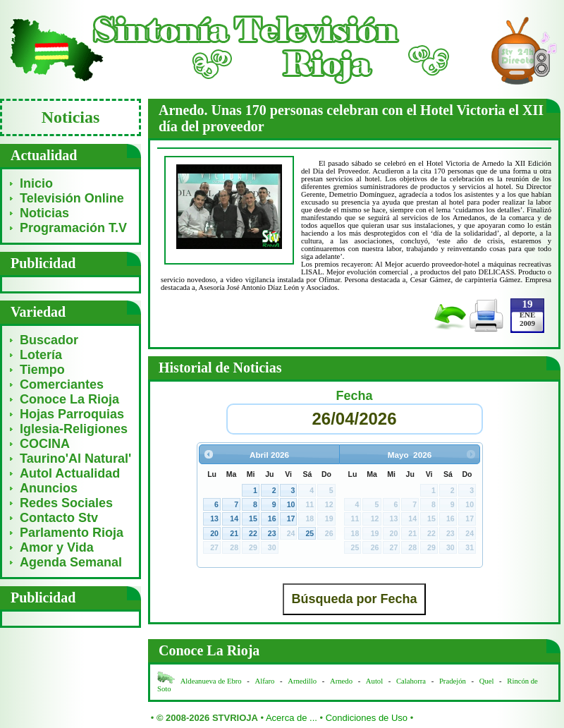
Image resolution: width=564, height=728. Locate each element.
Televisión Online (72, 198)
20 (214, 533)
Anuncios (49, 488)
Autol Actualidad (70, 473)
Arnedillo (302, 681)
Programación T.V (73, 228)
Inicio (36, 183)
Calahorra (411, 681)
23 (272, 533)
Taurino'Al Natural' (75, 459)
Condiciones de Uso (367, 718)
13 (214, 518)
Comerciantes (62, 384)
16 (272, 518)
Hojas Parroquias (72, 414)
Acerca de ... (292, 718)
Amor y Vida (57, 547)
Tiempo (42, 370)
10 (291, 504)
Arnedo (341, 681)
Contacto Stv (59, 518)
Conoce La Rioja (69, 399)
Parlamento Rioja (72, 533)
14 (234, 518)
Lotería (41, 355)
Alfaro (265, 681)
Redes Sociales (66, 503)
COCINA (45, 444)
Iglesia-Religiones (74, 429)
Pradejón (453, 681)
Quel (487, 681)
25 (309, 533)
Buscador (49, 340)
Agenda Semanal (71, 562)
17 (291, 518)
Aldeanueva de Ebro (211, 681)
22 (253, 533)
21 (234, 533)
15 (253, 518)
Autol (375, 681)
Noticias (44, 213)
